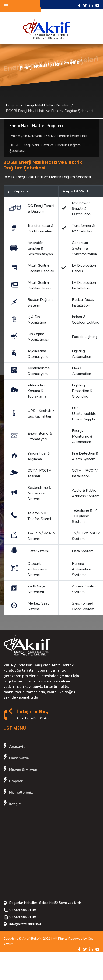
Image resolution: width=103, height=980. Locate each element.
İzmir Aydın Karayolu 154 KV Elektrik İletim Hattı (49, 136)
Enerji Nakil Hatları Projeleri (47, 105)
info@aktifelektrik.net (25, 924)
